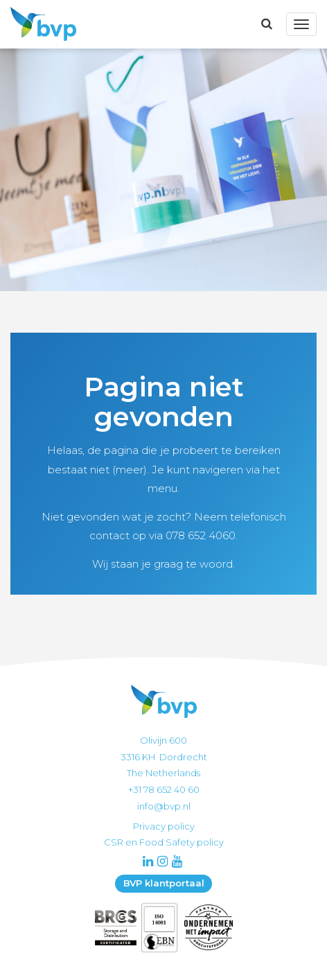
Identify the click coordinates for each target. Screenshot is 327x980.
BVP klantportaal (164, 883)
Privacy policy (164, 826)
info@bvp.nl (164, 806)
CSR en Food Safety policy (164, 842)
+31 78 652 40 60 (164, 789)
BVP (39, 24)
